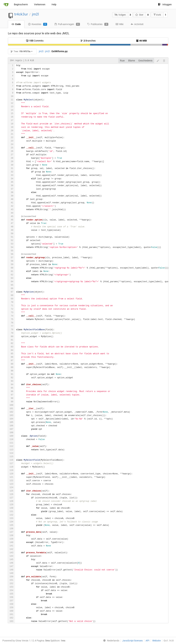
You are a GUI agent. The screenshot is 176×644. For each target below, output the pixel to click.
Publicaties (98, 24)
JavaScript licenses (132, 641)
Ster (139, 15)
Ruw (122, 61)
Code (16, 24)
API (147, 641)
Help (54, 4)
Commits (35, 41)
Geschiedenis (145, 61)
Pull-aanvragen (67, 24)
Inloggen (165, 4)
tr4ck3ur (21, 14)
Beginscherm (21, 4)
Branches (88, 41)
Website (156, 641)
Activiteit (137, 24)
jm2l (35, 14)
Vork (157, 15)
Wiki (119, 24)
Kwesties (38, 24)
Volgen (120, 15)
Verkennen (40, 4)
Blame (132, 61)
